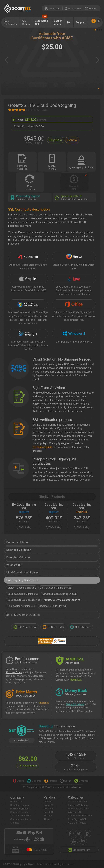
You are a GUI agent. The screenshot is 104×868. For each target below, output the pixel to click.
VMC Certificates (77, 823)
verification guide (42, 447)
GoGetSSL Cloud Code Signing (24, 600)
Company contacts (20, 819)
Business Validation (19, 550)
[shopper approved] (87, 833)
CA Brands (26, 22)
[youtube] (74, 841)
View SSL (24, 527)
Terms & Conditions (21, 816)
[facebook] (70, 833)
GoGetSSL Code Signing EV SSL (59, 594)
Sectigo (48, 816)
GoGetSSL (49, 805)
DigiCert (48, 802)
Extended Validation (19, 557)
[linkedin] (83, 841)
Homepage (16, 802)
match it (44, 703)
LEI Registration (28, 766)
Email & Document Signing (23, 615)
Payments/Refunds (21, 809)
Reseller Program (57, 22)
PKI (69, 23)
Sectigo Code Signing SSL (21, 606)
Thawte (48, 819)
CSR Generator (25, 627)
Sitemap (15, 823)
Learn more (82, 199)
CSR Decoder (53, 627)
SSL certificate (14, 672)
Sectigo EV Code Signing (53, 606)
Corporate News (19, 812)
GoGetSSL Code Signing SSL (23, 594)
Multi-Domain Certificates (22, 572)
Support (80, 23)
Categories (76, 797)
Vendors (50, 797)
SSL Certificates (11, 22)
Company (17, 797)
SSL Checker (80, 627)
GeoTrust (49, 809)
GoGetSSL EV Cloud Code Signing (62, 600)
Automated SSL (42, 21)
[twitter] (79, 833)
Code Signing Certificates (22, 580)
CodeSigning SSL (77, 819)
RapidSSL (49, 812)
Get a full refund (75, 704)
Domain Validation (18, 542)
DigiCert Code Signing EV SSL (56, 588)
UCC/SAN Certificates (80, 816)
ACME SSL (76, 680)
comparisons (85, 476)
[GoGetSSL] (18, 8)
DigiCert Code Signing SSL (22, 588)
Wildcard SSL (15, 565)
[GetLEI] (22, 731)
